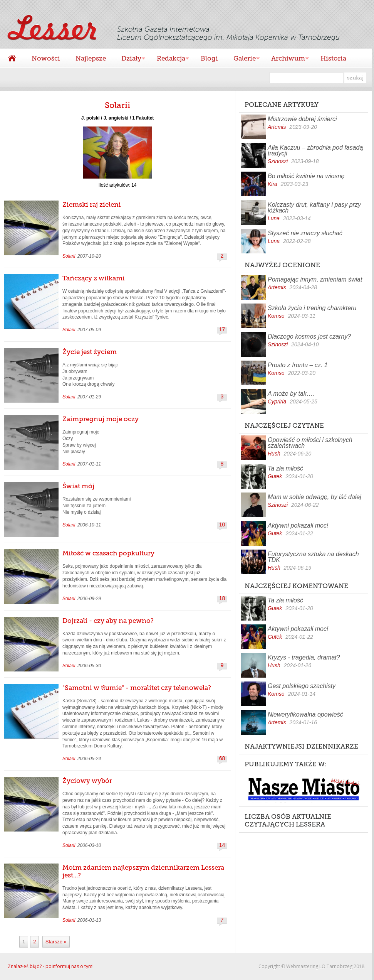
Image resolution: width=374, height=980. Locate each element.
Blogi (209, 58)
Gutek (275, 476)
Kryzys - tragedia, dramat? (304, 657)
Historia (333, 58)
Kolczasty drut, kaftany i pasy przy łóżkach (314, 207)
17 (222, 330)
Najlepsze (91, 58)
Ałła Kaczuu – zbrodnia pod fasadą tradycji (315, 150)
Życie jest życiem (90, 352)
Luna (274, 218)
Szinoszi (278, 161)
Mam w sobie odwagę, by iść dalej (314, 497)
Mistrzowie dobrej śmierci (302, 119)
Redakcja (169, 59)
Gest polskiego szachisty (302, 686)
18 (222, 598)
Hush (274, 454)
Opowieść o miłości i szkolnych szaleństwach (310, 443)
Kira (273, 184)
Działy (129, 59)
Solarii (69, 256)
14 (222, 845)
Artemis (277, 127)
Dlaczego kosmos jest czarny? (309, 337)
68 (222, 758)
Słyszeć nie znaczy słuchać (305, 233)
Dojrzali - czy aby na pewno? (108, 621)
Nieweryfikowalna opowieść (305, 714)
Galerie (243, 59)
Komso (276, 316)
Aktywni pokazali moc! (298, 525)
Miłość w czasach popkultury (108, 553)
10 (222, 525)
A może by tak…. (291, 394)
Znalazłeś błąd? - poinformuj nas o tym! (51, 966)
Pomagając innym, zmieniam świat (315, 279)
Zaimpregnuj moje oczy (101, 419)
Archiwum (286, 59)
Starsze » (56, 942)
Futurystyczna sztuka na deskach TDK (313, 557)
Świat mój (78, 486)
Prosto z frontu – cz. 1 (298, 365)
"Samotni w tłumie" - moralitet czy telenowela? (137, 688)
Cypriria (277, 401)
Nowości (46, 58)
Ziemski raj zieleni (92, 204)
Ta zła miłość (285, 468)
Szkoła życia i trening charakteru (312, 308)
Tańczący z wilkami (94, 278)
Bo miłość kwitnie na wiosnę (306, 176)
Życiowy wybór (87, 781)
